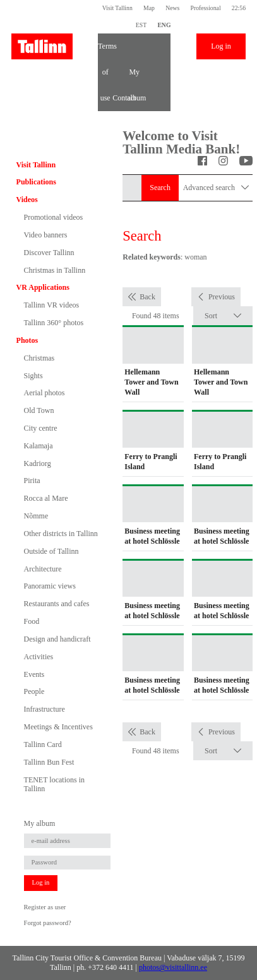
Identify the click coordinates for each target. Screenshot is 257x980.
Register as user (45, 907)
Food (32, 621)
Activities (39, 657)
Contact (120, 98)
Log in (221, 46)
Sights (33, 376)
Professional (206, 8)
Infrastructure (45, 709)
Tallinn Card (43, 744)
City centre (41, 428)
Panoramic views (50, 586)
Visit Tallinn (117, 8)
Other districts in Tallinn (61, 534)
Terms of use (105, 51)
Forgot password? (48, 923)
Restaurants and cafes (57, 604)
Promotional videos (54, 217)
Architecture (43, 569)
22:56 (239, 8)
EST (141, 25)
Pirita (32, 481)
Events (34, 674)
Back (147, 297)
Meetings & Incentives (58, 727)
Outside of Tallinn (51, 551)
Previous (222, 297)
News (172, 8)
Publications (36, 182)
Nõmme (36, 516)
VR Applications (43, 287)
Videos (27, 200)
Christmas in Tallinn (55, 270)
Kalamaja (39, 446)
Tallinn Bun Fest (49, 762)
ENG (164, 25)
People (34, 691)
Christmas (39, 358)
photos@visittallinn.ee (173, 967)
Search (160, 188)
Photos (27, 340)
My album (134, 76)
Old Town (39, 410)
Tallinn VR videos (52, 305)
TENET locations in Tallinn (54, 784)
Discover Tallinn (49, 253)
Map (149, 8)
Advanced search (216, 188)
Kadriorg (38, 463)
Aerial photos (45, 393)
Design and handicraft (57, 639)
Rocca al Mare (46, 498)
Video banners (46, 235)
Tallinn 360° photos (54, 323)
